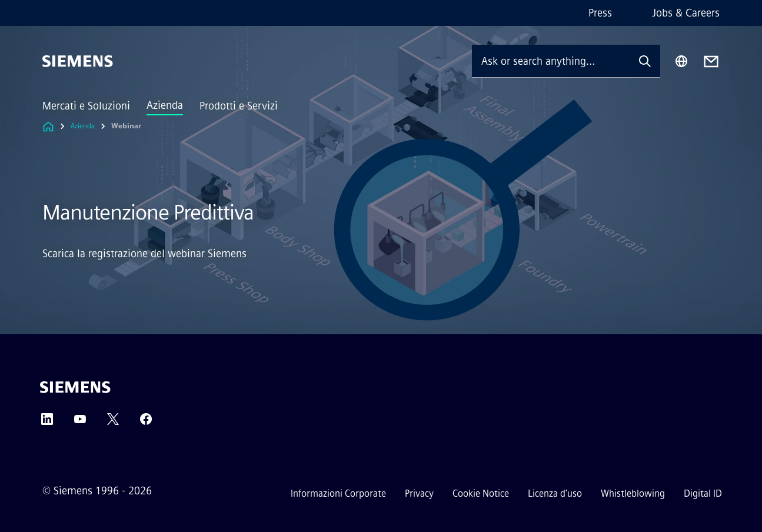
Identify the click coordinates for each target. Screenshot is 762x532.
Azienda (165, 105)
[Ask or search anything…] (551, 61)
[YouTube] (80, 423)
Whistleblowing (633, 493)
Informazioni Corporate (338, 493)
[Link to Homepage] (48, 126)
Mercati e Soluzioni (86, 106)
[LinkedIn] (47, 423)
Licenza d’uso (555, 493)
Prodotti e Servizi (239, 106)
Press (600, 13)
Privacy (419, 493)
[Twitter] (113, 423)
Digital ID (703, 493)
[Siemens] (78, 61)
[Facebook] (146, 423)
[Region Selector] (681, 61)
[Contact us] (711, 61)
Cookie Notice (481, 493)
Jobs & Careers (686, 13)
